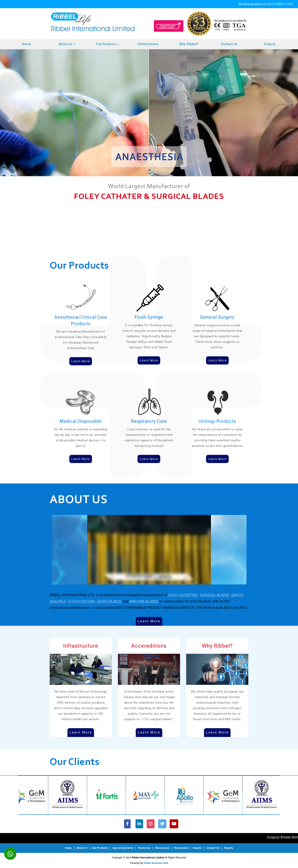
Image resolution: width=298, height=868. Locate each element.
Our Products (108, 44)
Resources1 (162, 848)
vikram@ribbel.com (255, 4)
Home (26, 44)
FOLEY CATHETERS (183, 595)
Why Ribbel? (189, 44)
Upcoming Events (123, 848)
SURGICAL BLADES (215, 595)
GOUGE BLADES (109, 601)
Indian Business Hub (156, 863)
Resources (144, 848)
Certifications (148, 44)
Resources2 (181, 848)
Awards (197, 848)
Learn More (149, 621)
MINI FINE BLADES (144, 601)
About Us (67, 44)
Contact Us (229, 44)
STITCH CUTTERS (82, 601)
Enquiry (270, 44)
